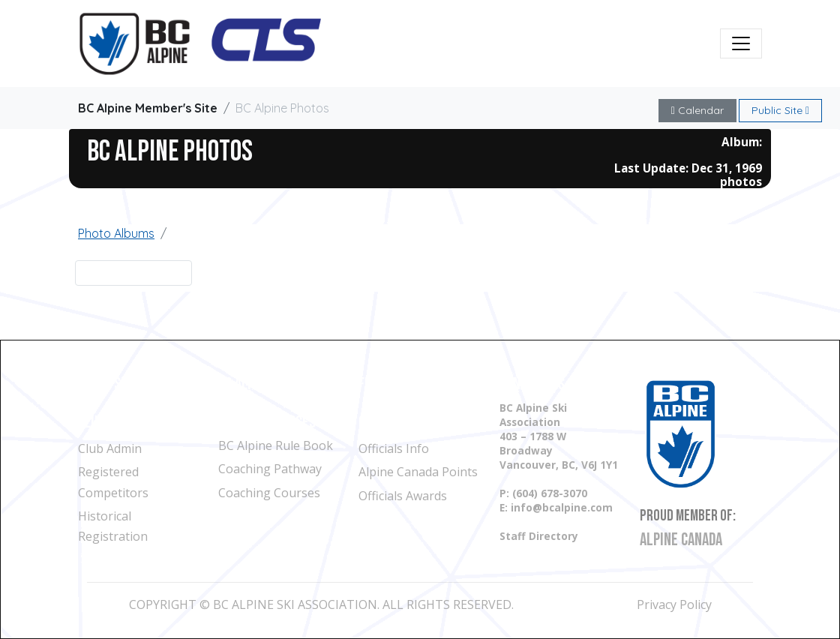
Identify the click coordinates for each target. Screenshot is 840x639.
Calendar (697, 110)
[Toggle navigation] (741, 43)
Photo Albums (116, 233)
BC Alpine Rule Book (276, 445)
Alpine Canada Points (418, 472)
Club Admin (110, 448)
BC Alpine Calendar (273, 384)
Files (373, 384)
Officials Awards (403, 496)
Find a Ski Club (119, 384)
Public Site (780, 110)
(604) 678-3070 (550, 493)
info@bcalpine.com (562, 507)
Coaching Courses (269, 493)
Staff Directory (539, 536)
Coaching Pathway (270, 469)
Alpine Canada (681, 540)
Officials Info (394, 448)
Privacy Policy (674, 604)
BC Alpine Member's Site (148, 108)
